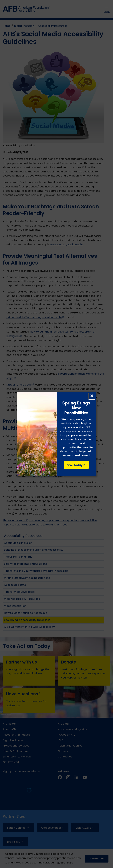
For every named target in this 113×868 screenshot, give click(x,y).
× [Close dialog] (92, 396)
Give (76, 465)
